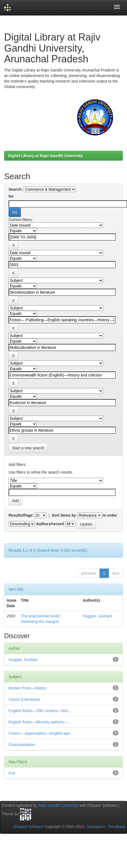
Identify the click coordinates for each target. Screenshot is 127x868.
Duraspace (96, 827)
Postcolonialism (22, 745)
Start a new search (28, 448)
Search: (16, 189)
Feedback (117, 827)
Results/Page (21, 515)
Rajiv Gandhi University (58, 805)
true (12, 773)
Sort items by (64, 515)
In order (110, 515)
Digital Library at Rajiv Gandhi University (46, 156)
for (11, 196)
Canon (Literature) (24, 699)
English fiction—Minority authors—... (40, 722)
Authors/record (50, 524)
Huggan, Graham (97, 616)
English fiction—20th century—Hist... (40, 711)
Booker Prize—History (27, 688)
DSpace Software (28, 827)
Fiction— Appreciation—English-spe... (41, 733)
